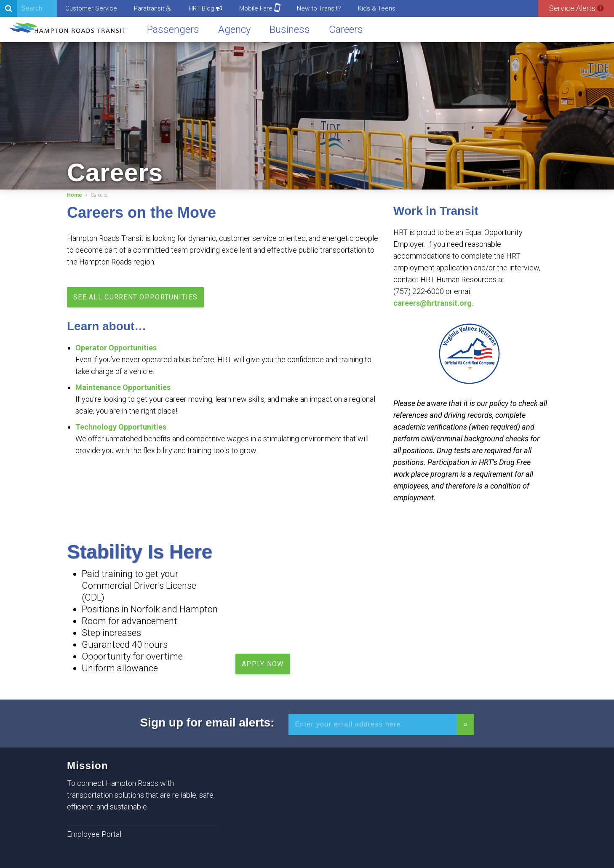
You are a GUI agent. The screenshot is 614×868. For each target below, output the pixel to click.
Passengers (173, 29)
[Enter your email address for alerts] (373, 724)
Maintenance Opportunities (123, 387)
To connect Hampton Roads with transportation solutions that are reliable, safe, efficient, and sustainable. (141, 795)
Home (75, 195)
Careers (346, 29)
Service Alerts (576, 8)
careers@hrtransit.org (432, 303)
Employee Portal (94, 834)
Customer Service (91, 8)
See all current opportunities (135, 297)
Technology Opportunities (121, 427)
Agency (234, 29)
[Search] (28, 8)
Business (290, 29)
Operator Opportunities (116, 348)
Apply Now (263, 664)
